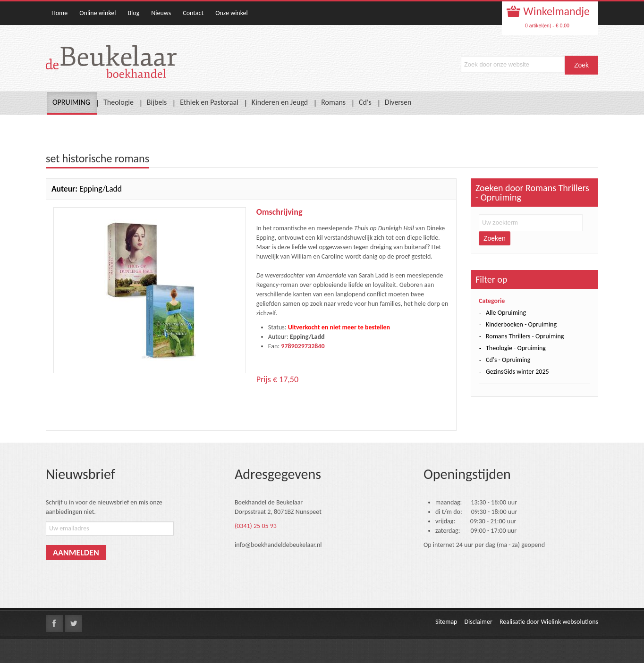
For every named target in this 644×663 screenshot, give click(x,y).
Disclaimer (478, 622)
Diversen (398, 102)
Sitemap (446, 622)
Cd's (365, 102)
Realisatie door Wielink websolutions (549, 622)
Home (59, 13)
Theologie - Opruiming (516, 348)
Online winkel (97, 13)
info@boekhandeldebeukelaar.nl (278, 545)
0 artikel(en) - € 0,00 (547, 25)
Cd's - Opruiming (508, 360)
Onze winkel (232, 13)
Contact (193, 13)
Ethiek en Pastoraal (209, 102)
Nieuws (161, 13)
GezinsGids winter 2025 (517, 372)
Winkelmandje (555, 11)
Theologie (119, 102)
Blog (133, 13)
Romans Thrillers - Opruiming (525, 336)
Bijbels (157, 102)
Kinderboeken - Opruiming (521, 324)
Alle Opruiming (506, 313)
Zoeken (495, 238)
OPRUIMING (71, 102)
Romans (333, 102)
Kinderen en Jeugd (280, 102)
